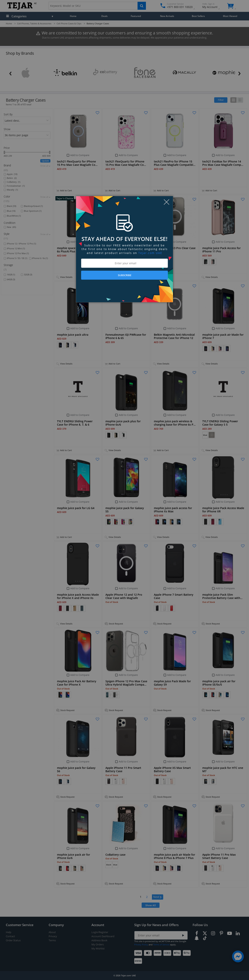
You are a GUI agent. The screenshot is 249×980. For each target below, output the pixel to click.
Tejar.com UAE (150, 253)
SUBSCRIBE (125, 275)
